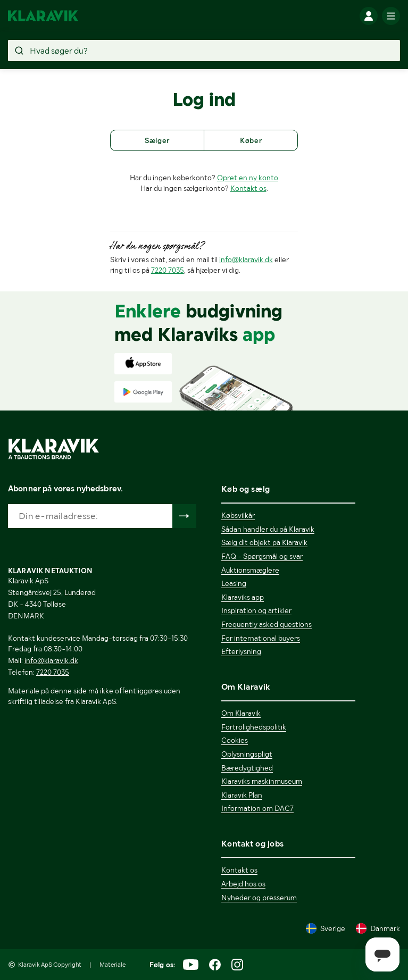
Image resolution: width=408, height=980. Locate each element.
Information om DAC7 (257, 808)
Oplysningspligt (247, 754)
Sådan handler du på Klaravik (268, 529)
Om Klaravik (241, 713)
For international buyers (261, 638)
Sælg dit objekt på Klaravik (264, 542)
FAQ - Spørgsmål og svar (262, 556)
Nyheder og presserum (259, 898)
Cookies (235, 740)
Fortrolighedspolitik (254, 727)
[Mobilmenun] (391, 16)
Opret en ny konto (248, 178)
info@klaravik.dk (246, 259)
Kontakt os (248, 188)
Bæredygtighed (247, 768)
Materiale (113, 965)
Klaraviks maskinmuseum (262, 781)
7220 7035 (168, 270)
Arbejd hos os (243, 884)
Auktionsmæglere (250, 570)
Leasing (234, 583)
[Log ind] (369, 16)
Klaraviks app (243, 597)
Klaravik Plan (242, 795)
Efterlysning (241, 651)
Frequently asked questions (267, 624)
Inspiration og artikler (256, 610)
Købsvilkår (238, 515)
